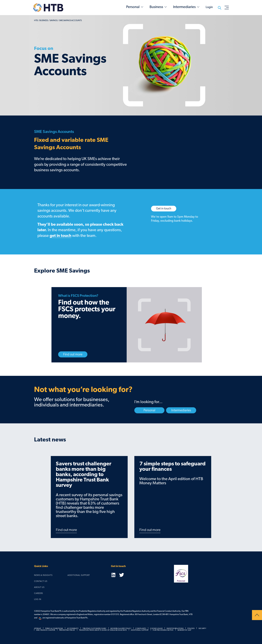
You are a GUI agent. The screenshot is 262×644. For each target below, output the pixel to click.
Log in (38, 599)
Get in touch (164, 209)
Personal (133, 7)
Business (156, 7)
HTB (36, 20)
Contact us (41, 581)
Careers (39, 593)
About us (39, 587)
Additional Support (79, 575)
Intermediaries (184, 7)
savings (54, 20)
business (44, 20)
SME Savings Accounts (70, 20)
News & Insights (43, 575)
